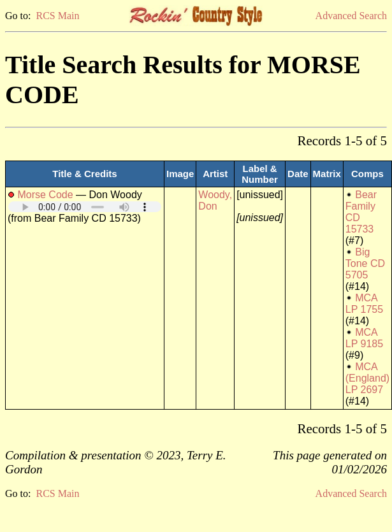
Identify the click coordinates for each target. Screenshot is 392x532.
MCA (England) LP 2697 (367, 378)
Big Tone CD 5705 (365, 263)
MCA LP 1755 (364, 304)
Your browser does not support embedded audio (85, 207)
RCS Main (57, 16)
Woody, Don (215, 200)
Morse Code (45, 195)
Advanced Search (351, 16)
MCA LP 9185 (364, 338)
